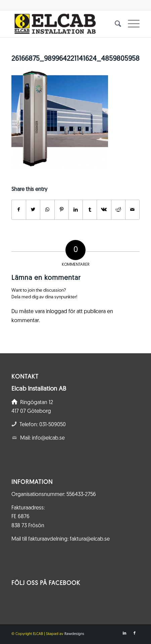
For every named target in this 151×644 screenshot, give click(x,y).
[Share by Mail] (132, 210)
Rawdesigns (74, 634)
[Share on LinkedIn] (76, 210)
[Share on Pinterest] (62, 210)
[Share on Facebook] (19, 210)
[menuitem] (115, 24)
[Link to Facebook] (135, 633)
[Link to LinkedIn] (124, 633)
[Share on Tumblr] (90, 210)
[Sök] (115, 24)
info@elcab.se (48, 438)
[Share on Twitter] (33, 210)
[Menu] (130, 24)
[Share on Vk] (104, 210)
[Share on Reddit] (118, 210)
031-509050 (53, 425)
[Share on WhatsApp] (47, 210)
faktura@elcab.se (90, 539)
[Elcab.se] (63, 24)
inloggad (57, 312)
